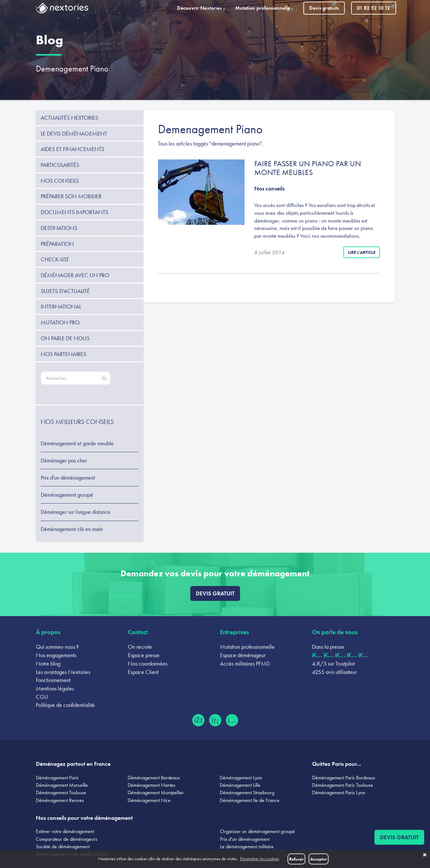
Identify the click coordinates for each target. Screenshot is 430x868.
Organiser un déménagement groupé (257, 831)
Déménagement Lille (240, 785)
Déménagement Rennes (60, 800)
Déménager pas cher (64, 461)
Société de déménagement (63, 846)
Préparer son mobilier (71, 196)
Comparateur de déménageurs (67, 839)
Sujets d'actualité (65, 291)
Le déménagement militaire (247, 846)
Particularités (60, 165)
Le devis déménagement (74, 133)
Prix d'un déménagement (68, 478)
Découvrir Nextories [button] (203, 8)
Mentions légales (55, 688)
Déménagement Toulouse (61, 792)
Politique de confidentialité (65, 705)
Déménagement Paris (57, 778)
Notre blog (48, 663)
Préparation (57, 244)
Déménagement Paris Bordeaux (344, 778)
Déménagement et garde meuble (77, 443)
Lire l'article (362, 252)
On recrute (140, 647)
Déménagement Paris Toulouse (343, 785)
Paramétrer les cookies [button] (260, 859)
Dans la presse (328, 647)
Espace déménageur (243, 655)
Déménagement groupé (67, 495)
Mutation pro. (61, 322)
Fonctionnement (53, 680)
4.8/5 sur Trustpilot (333, 663)
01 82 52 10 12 (373, 8)
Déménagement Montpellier (156, 792)
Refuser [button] (296, 859)
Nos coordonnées (148, 663)
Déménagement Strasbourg (247, 792)
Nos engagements (56, 655)
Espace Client (143, 672)
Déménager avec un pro (75, 275)
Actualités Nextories (69, 118)
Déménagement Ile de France (250, 800)
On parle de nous (65, 338)
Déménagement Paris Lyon (339, 792)
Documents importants (74, 212)
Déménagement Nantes (152, 785)
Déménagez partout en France (73, 764)
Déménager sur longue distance (76, 512)
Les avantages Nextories (63, 672)
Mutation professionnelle (247, 647)
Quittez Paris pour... (337, 764)
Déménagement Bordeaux (154, 778)
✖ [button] (425, 855)
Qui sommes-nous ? (57, 647)
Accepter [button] (319, 859)
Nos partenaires (63, 354)
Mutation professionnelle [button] (266, 8)
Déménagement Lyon (241, 778)
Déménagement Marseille (62, 785)
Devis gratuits (324, 8)
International (61, 306)
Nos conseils (60, 181)
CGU (42, 697)
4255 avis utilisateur (334, 672)
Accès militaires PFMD (245, 663)
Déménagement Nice (149, 800)
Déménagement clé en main (72, 529)
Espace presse (144, 655)
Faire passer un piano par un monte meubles (308, 168)
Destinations (59, 228)
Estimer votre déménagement (65, 831)
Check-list (55, 259)
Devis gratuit (215, 593)
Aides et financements (73, 149)
